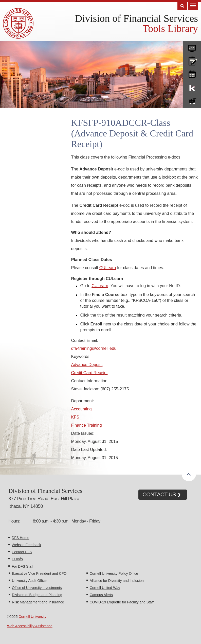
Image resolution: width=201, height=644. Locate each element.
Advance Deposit (87, 364)
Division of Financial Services (136, 18)
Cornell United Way (105, 588)
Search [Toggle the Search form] (182, 6)
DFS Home (20, 538)
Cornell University (32, 617)
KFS (75, 417)
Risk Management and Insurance (38, 602)
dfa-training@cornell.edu (94, 348)
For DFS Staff (22, 566)
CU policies (192, 60)
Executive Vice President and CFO (39, 573)
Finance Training (87, 425)
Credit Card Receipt (89, 373)
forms (192, 46)
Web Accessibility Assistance (30, 626)
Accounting (81, 409)
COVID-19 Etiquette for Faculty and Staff (122, 602)
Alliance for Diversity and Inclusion (117, 581)
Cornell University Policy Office (114, 573)
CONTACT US (159, 494)
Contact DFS (22, 552)
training (192, 73)
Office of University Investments (37, 588)
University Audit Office (29, 581)
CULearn (108, 268)
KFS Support (192, 87)
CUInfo (17, 559)
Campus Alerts (101, 595)
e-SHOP (192, 100)
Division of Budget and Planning (37, 595)
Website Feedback (26, 545)
